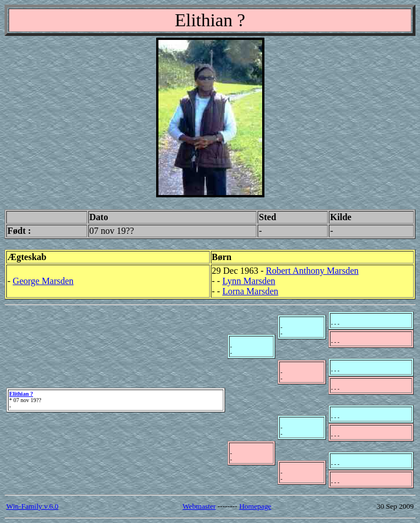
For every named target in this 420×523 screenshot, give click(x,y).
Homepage (255, 506)
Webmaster (199, 506)
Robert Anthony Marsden (313, 271)
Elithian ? (21, 394)
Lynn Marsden (249, 281)
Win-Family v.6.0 (32, 506)
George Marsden (43, 281)
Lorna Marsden (250, 291)
